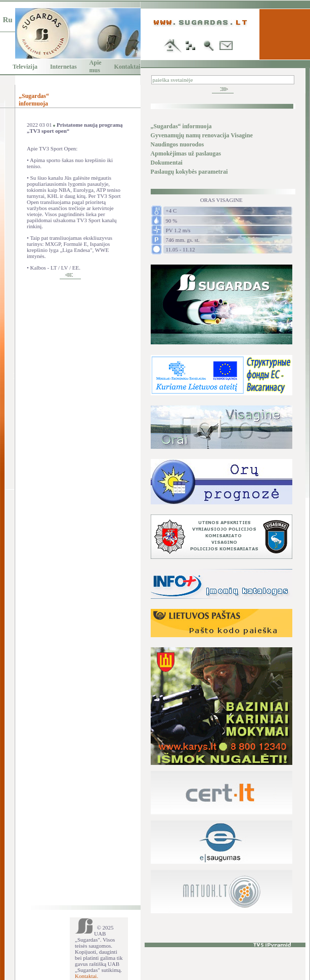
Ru (7, 20)
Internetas (63, 67)
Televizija (25, 67)
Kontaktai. (86, 976)
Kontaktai (127, 67)
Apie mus (96, 66)
